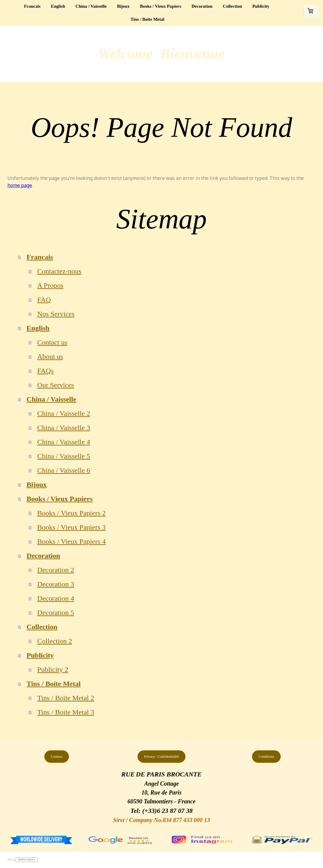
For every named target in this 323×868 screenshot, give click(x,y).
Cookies (57, 757)
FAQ (44, 300)
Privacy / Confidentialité (161, 757)
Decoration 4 (56, 598)
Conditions (266, 757)
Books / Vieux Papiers (161, 6)
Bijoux (123, 6)
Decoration (202, 6)
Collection (232, 6)
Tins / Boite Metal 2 (66, 698)
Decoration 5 (56, 613)
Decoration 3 (56, 584)
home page (20, 185)
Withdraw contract (26, 860)
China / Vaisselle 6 (64, 470)
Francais (32, 6)
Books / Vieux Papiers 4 (71, 541)
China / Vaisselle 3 (64, 428)
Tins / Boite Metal (147, 20)
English (58, 6)
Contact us (52, 342)
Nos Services (56, 314)
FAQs (46, 371)
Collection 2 (55, 641)
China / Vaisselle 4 (64, 442)
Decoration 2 (56, 570)
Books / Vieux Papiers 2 (71, 513)
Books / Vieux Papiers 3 (71, 527)
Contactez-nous (59, 271)
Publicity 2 (53, 669)
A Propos (50, 285)
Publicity (261, 6)
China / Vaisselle (91, 6)
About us (50, 357)
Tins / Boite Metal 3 (66, 712)
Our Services (56, 385)
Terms (10, 860)
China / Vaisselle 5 (64, 456)
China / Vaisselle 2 (64, 413)
